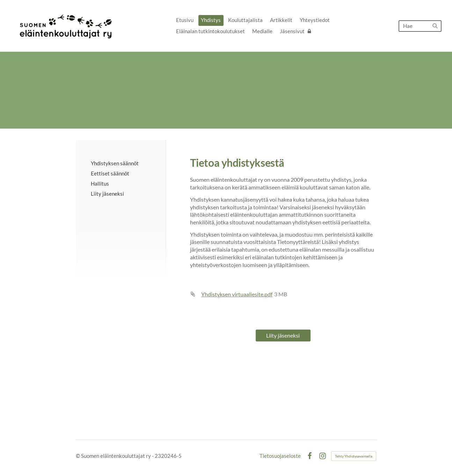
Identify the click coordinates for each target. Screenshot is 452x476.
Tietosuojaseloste (280, 456)
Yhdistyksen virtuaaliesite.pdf (237, 294)
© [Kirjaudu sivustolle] (78, 456)
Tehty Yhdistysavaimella (354, 456)
